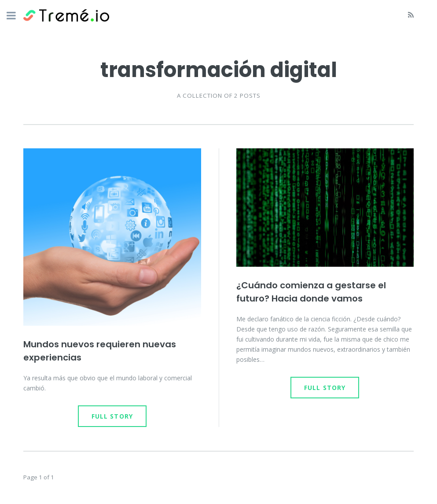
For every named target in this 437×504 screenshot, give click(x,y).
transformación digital (219, 70)
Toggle (16, 17)
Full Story (112, 416)
